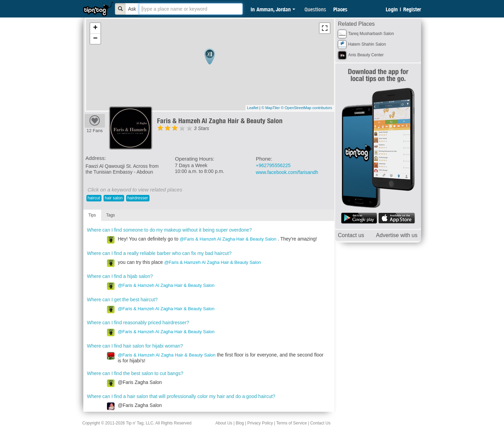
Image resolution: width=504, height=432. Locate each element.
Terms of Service (291, 423)
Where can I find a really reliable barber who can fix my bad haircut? (159, 253)
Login (392, 9)
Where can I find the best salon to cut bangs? (135, 373)
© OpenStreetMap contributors (306, 108)
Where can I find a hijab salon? (120, 276)
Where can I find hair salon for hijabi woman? (135, 346)
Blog (240, 423)
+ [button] (95, 28)
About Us (224, 423)
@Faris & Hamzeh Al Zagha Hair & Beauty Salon (228, 239)
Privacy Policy (260, 423)
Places (340, 9)
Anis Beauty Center (366, 55)
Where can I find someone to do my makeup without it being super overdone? (170, 230)
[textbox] (191, 9)
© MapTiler (271, 108)
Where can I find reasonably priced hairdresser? (138, 323)
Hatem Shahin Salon (367, 44)
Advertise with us (397, 235)
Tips (92, 215)
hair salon (114, 198)
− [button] (95, 39)
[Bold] (120, 9)
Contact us (351, 235)
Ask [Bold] (132, 9)
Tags (111, 215)
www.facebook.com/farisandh (287, 172)
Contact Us (320, 423)
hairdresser (138, 198)
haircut (94, 198)
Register (412, 9)
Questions (315, 9)
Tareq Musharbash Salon (371, 34)
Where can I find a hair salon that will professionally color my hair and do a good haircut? (181, 396)
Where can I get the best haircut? (122, 300)
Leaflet (253, 108)
